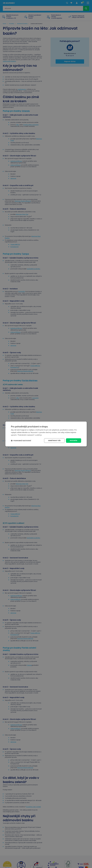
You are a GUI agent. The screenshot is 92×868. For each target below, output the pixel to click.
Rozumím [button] (74, 440)
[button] (21, 441)
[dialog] (46, 434)
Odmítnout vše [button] (54, 440)
